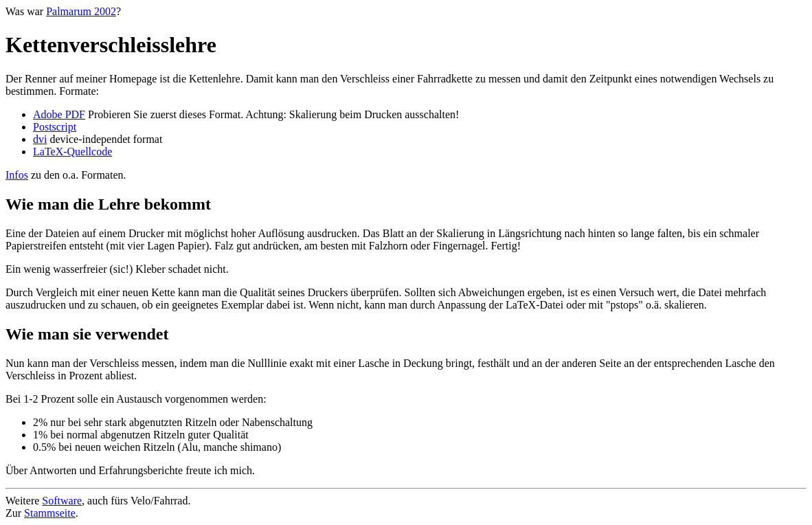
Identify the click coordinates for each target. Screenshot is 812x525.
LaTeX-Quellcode (72, 152)
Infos (17, 175)
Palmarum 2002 (81, 11)
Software (62, 501)
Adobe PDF (59, 114)
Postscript (55, 127)
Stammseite (50, 513)
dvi (40, 139)
